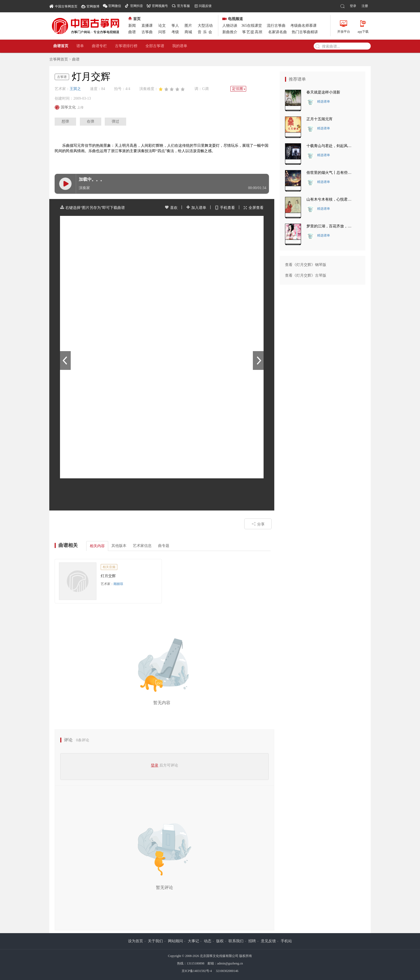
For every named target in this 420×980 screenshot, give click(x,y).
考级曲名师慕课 (303, 26)
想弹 (65, 121)
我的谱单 (180, 46)
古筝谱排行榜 (126, 46)
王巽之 (75, 89)
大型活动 (205, 26)
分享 (258, 524)
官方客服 (183, 6)
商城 (188, 32)
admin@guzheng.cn (230, 963)
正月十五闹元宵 (320, 119)
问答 (162, 32)
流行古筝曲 (276, 26)
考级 (175, 32)
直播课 (147, 26)
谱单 (80, 46)
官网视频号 (160, 6)
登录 (353, 6)
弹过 (115, 121)
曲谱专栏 (99, 46)
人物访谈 (230, 26)
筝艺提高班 (253, 32)
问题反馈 (205, 6)
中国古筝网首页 (63, 6)
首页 (134, 19)
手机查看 (225, 208)
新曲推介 (230, 32)
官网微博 (93, 6)
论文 (162, 26)
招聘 (252, 941)
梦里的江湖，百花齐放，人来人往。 (331, 226)
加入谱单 (196, 208)
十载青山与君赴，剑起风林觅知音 (331, 146)
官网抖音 (137, 6)
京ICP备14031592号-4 (197, 971)
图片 (188, 26)
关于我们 (155, 941)
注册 (365, 6)
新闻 (132, 26)
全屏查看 (253, 208)
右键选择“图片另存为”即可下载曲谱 (92, 208)
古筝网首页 (59, 59)
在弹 (91, 121)
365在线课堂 (252, 26)
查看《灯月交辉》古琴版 (306, 275)
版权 (220, 941)
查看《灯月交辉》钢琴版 (306, 265)
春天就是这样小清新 (323, 92)
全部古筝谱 (155, 46)
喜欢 (171, 208)
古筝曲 (147, 32)
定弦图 (239, 89)
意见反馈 (268, 941)
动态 (208, 941)
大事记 (193, 941)
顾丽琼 (118, 584)
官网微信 (115, 6)
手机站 (286, 941)
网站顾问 (175, 941)
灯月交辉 (108, 576)
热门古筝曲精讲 (305, 32)
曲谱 (132, 32)
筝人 (175, 26)
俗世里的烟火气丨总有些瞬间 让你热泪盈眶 (331, 173)
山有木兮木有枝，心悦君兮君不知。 (331, 199)
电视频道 (233, 19)
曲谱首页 (61, 46)
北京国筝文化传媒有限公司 (219, 956)
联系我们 (236, 941)
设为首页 (136, 941)
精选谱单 (318, 102)
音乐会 (206, 32)
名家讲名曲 (277, 32)
